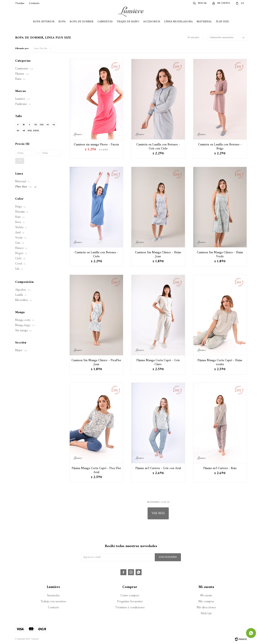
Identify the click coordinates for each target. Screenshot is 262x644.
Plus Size (222, 22)
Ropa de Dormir (82, 22)
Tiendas (20, 3)
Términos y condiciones (130, 608)
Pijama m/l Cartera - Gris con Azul (158, 468)
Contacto (34, 3)
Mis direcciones (206, 608)
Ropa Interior (44, 22)
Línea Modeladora (178, 22)
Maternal (204, 22)
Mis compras (206, 602)
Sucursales (53, 596)
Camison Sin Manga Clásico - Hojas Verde (220, 254)
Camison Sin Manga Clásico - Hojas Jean (158, 254)
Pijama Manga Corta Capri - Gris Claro (158, 362)
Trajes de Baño (128, 22)
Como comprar (130, 596)
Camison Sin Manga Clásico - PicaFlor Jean (96, 362)
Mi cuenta (206, 596)
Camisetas (105, 22)
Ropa (62, 22)
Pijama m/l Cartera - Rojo (220, 468)
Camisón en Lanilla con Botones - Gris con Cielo (158, 147)
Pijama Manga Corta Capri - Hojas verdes (220, 362)
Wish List (206, 614)
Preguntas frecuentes (130, 602)
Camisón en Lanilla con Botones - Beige (220, 147)
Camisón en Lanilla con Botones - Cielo (96, 254)
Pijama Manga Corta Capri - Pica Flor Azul (96, 470)
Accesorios (152, 22)
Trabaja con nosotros (53, 602)
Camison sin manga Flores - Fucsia (96, 145)
